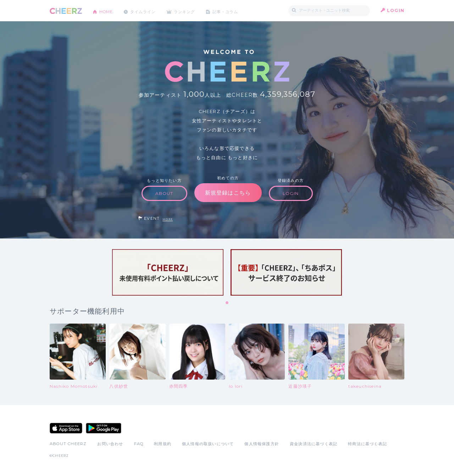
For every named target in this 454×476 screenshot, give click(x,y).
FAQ (139, 444)
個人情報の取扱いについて (208, 444)
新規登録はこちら (228, 193)
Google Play (104, 428)
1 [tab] (227, 303)
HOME (107, 10)
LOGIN (396, 10)
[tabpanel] (168, 272)
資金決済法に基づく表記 (314, 444)
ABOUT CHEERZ (68, 444)
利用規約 (163, 444)
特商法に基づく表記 (367, 444)
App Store (66, 428)
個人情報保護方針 (262, 444)
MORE (168, 219)
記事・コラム (235, 10)
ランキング (192, 10)
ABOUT (164, 193)
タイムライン (147, 10)
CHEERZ (66, 11)
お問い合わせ (110, 444)
